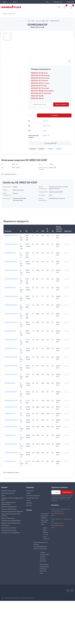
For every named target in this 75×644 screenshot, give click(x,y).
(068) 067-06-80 (39, 73)
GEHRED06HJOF (10, 288)
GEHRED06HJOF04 (11, 279)
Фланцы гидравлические (9, 509)
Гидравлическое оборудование (11, 523)
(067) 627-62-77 (40, 81)
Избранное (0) (57, 2)
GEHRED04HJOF (10, 253)
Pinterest (41, 149)
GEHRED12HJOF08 (11, 366)
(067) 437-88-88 (42, 91)
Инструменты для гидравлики (10, 533)
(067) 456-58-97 (41, 93)
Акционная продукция (33, 496)
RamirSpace (30, 598)
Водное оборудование (8, 518)
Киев (4, 2)
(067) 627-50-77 (39, 86)
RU (47, 2)
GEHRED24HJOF (10, 461)
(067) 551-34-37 (40, 78)
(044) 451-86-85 (37, 96)
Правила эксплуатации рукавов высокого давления (44, 557)
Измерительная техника (9, 528)
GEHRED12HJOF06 (11, 357)
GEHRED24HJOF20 (11, 453)
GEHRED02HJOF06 (11, 244)
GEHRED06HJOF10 (11, 305)
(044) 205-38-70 (37, 98)
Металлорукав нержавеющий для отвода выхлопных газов (44, 569)
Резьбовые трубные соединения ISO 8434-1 (12, 499)
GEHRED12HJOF (10, 383)
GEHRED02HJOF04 (11, 236)
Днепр (14, 2)
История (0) (70, 2)
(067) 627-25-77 (40, 88)
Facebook (33, 149)
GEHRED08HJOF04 (11, 314)
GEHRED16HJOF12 (11, 407)
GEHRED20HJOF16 (11, 427)
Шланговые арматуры (8, 493)
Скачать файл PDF (50, 143)
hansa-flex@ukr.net (60, 515)
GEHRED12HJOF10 (11, 374)
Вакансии (29, 503)
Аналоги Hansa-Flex (32, 498)
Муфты (3, 496)
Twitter (58, 149)
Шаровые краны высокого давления (12, 512)
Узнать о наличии (61, 104)
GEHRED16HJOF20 (11, 420)
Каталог (4, 487)
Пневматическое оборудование (11, 521)
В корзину (54, 115)
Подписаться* (67, 492)
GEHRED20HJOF (10, 435)
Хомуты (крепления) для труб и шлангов (11, 515)
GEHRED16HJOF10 (11, 401)
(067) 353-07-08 (40, 75)
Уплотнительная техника (9, 530)
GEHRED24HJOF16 (11, 444)
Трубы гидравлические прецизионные (8, 503)
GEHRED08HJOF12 (11, 348)
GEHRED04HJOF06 (11, 262)
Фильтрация (5, 525)
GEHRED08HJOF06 (11, 322)
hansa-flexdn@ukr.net (61, 528)
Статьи (28, 500)
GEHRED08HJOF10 (11, 340)
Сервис (29, 493)
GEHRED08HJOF (10, 331)
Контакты (29, 505)
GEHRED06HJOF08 (11, 296)
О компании (30, 491)
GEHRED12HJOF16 (11, 392)
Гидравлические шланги (9, 491)
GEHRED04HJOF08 (11, 270)
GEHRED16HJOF (10, 414)
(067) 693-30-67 (40, 83)
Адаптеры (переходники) (9, 507)
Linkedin (50, 149)
